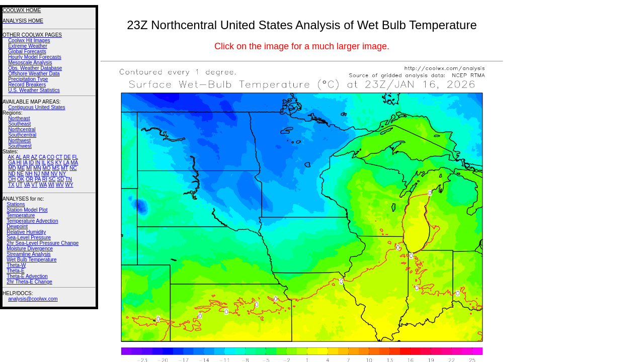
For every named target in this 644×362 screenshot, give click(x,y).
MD (12, 168)
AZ (34, 157)
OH (12, 179)
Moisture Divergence (30, 249)
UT (19, 185)
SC (52, 179)
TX (11, 185)
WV (60, 185)
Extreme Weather (28, 46)
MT (64, 168)
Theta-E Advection (27, 276)
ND (12, 174)
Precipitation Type (28, 79)
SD (60, 179)
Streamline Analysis (28, 254)
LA (66, 163)
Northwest (19, 141)
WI (51, 185)
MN (37, 168)
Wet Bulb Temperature (31, 260)
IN (38, 163)
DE (67, 157)
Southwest (20, 146)
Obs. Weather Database (35, 68)
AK (11, 157)
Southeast (19, 124)
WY (69, 185)
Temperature (21, 215)
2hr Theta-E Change (29, 282)
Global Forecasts (27, 52)
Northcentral (22, 129)
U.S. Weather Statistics (34, 90)
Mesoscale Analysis (30, 63)
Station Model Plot (27, 210)
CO (51, 157)
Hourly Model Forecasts (35, 57)
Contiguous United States (36, 107)
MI (29, 168)
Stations (16, 204)
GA (12, 163)
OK (21, 179)
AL (19, 157)
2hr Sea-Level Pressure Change (43, 243)
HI (19, 163)
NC (73, 168)
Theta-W (16, 265)
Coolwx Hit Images (29, 40)
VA (27, 185)
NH (29, 174)
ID (31, 163)
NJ (37, 174)
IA (25, 163)
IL (44, 163)
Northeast (19, 118)
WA (43, 185)
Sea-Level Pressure (29, 238)
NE (20, 174)
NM (45, 174)
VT (34, 185)
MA (74, 163)
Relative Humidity (26, 232)
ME (21, 168)
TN (69, 179)
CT (59, 157)
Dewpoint (17, 227)
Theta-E (16, 271)
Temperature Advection (32, 221)
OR (29, 179)
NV (54, 174)
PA (38, 179)
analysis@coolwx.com (33, 299)
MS (56, 168)
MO (46, 168)
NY (62, 174)
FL (75, 157)
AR (26, 157)
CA (42, 157)
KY (59, 163)
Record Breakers (27, 85)
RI (45, 179)
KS (51, 163)
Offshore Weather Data (34, 74)
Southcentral (22, 135)
